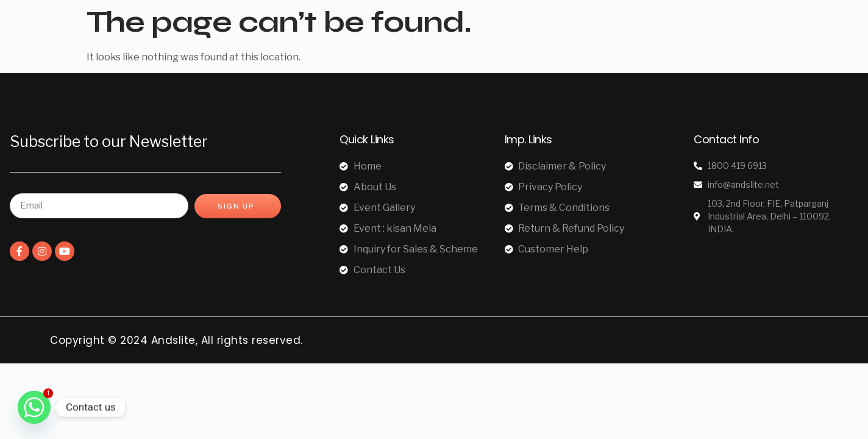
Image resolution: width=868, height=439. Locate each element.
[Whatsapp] (34, 407)
